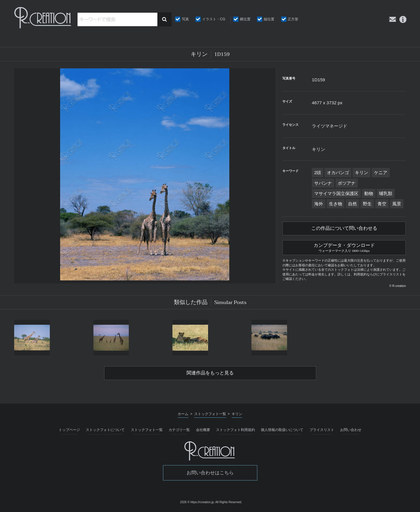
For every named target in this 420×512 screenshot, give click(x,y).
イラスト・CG (214, 19)
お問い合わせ (351, 430)
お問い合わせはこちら (210, 473)
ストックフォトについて (105, 430)
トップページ (69, 430)
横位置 (245, 19)
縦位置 (269, 19)
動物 (369, 193)
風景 (397, 204)
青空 (382, 204)
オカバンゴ (338, 172)
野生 (367, 204)
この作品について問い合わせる (344, 228)
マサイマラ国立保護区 (336, 193)
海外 (319, 204)
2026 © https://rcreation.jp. (197, 502)
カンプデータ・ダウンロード (344, 247)
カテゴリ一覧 (179, 430)
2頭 (318, 172)
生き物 (336, 204)
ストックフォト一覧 (147, 430)
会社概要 (203, 430)
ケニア (381, 172)
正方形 (293, 19)
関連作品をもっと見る (210, 373)
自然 (353, 204)
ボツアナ (347, 183)
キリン (361, 172)
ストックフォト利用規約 (235, 430)
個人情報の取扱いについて (282, 430)
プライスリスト (322, 430)
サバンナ (323, 183)
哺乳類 (386, 193)
